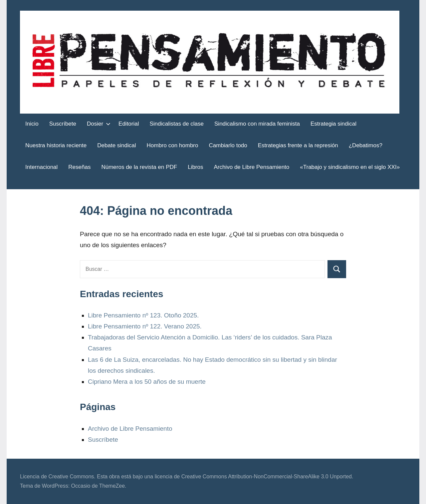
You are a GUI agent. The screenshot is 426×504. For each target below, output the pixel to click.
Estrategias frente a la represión (298, 145)
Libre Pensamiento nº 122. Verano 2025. (145, 326)
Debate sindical (116, 145)
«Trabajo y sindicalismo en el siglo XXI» (350, 167)
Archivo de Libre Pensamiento (251, 167)
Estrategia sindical (333, 124)
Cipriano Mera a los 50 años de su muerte (147, 382)
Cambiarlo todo (228, 145)
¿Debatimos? (366, 145)
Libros (195, 167)
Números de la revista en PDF (139, 167)
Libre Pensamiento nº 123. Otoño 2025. (143, 315)
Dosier (97, 124)
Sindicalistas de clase (177, 124)
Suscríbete (63, 124)
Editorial (129, 124)
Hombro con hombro (173, 145)
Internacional (41, 167)
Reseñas (79, 167)
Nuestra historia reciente (56, 145)
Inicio (32, 124)
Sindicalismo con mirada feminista (257, 124)
